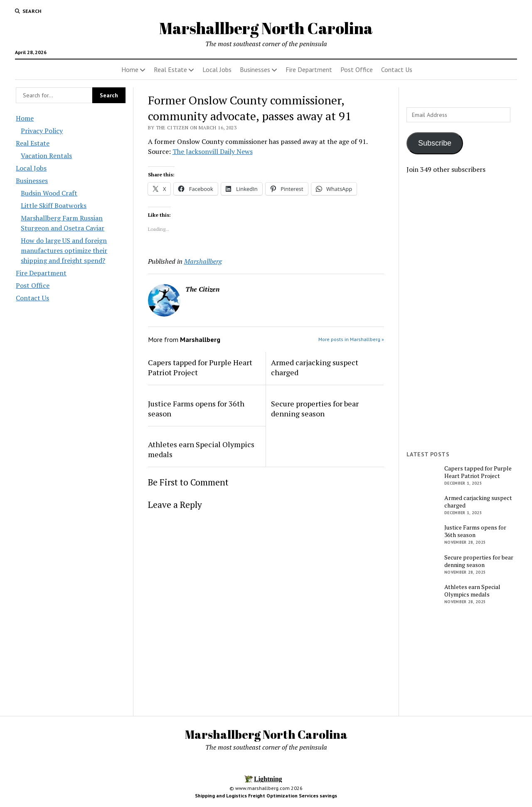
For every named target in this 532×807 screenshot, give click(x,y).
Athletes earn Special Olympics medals (201, 449)
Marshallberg (203, 261)
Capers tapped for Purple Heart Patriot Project (200, 367)
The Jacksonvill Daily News (213, 151)
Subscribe (435, 143)
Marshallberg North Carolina (266, 28)
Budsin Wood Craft (49, 193)
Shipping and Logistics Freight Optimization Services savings (266, 796)
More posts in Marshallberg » (351, 339)
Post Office (357, 69)
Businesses (255, 69)
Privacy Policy (42, 131)
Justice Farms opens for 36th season (196, 408)
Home (130, 69)
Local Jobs (217, 69)
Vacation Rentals (46, 156)
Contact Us (397, 69)
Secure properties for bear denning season (315, 408)
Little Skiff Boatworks (54, 205)
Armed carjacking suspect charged (315, 367)
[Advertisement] (461, 312)
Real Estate (170, 69)
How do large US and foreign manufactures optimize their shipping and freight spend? (64, 250)
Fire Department (309, 69)
